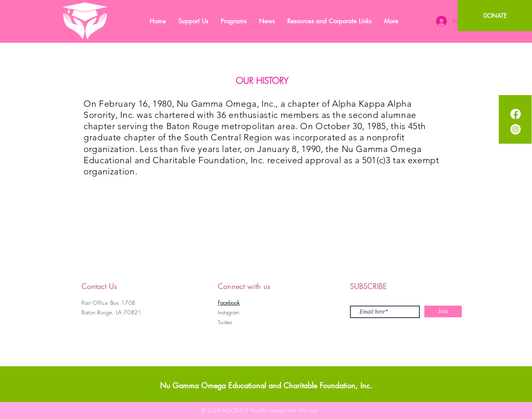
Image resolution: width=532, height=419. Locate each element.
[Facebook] (516, 114)
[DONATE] (495, 16)
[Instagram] (516, 129)
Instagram (228, 312)
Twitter (225, 322)
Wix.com (308, 410)
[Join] (443, 311)
